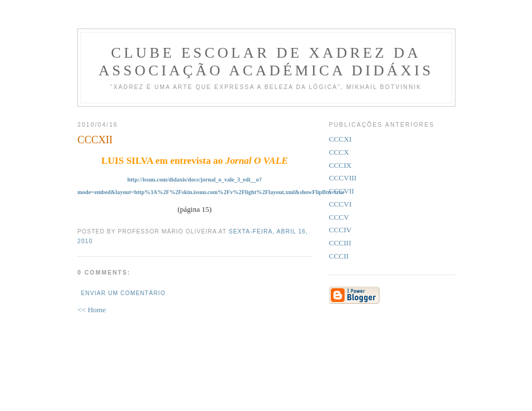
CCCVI (341, 204)
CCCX (339, 152)
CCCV (339, 217)
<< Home (92, 310)
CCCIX (341, 165)
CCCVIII (343, 178)
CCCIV (341, 230)
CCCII (339, 256)
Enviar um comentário (123, 293)
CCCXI (341, 139)
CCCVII (342, 191)
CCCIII (340, 243)
